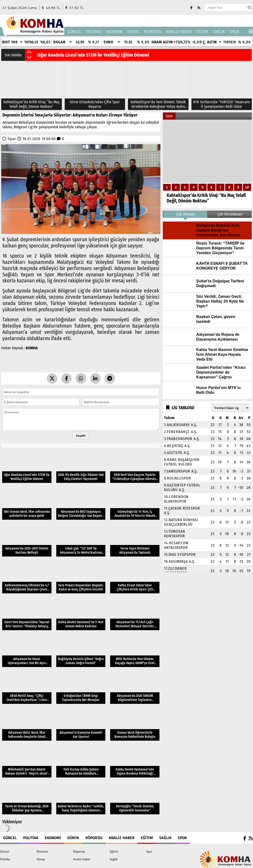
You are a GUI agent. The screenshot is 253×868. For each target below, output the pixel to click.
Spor (234, 32)
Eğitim (202, 32)
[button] (29, 52)
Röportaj (153, 32)
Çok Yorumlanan (230, 214)
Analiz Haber (179, 32)
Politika (94, 32)
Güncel (74, 32)
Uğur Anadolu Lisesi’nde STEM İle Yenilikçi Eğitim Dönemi (93, 55)
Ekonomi (114, 32)
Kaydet (81, 435)
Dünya (133, 32)
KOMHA (32, 348)
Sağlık (219, 32)
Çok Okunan (185, 214)
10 (247, 187)
